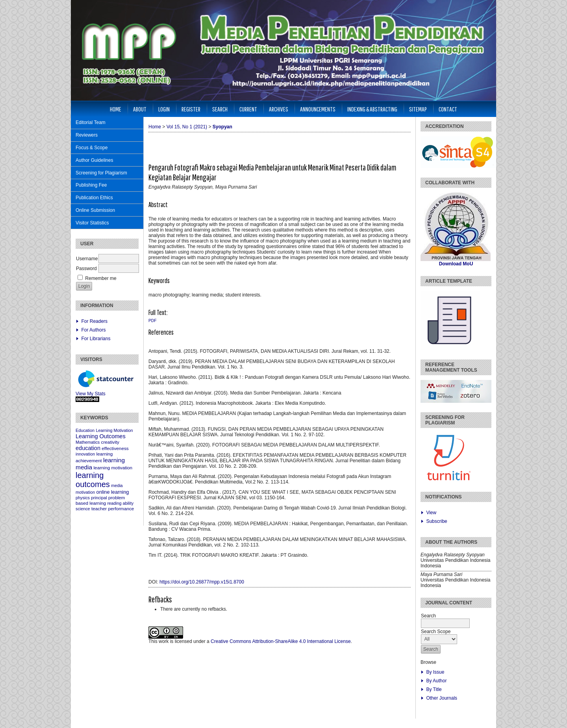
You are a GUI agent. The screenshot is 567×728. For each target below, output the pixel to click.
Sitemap (418, 109)
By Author (436, 681)
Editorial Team (91, 122)
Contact (448, 109)
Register (191, 109)
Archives (279, 109)
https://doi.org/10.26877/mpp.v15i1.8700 (202, 582)
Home (116, 109)
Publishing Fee (91, 185)
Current (248, 109)
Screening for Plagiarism (101, 173)
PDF (152, 321)
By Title (434, 689)
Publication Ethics (94, 198)
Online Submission (95, 210)
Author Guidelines (94, 160)
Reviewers (87, 135)
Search (220, 109)
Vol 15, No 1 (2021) (187, 127)
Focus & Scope (92, 148)
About (140, 109)
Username (87, 259)
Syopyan (222, 127)
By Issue (435, 672)
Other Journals (442, 698)
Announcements (318, 109)
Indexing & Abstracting (372, 109)
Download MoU (456, 264)
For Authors (93, 330)
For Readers (94, 321)
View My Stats (91, 394)
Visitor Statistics (92, 223)
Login (164, 109)
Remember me (101, 278)
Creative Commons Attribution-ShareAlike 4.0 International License (281, 641)
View (431, 513)
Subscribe (436, 521)
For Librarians (96, 339)
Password (86, 269)
